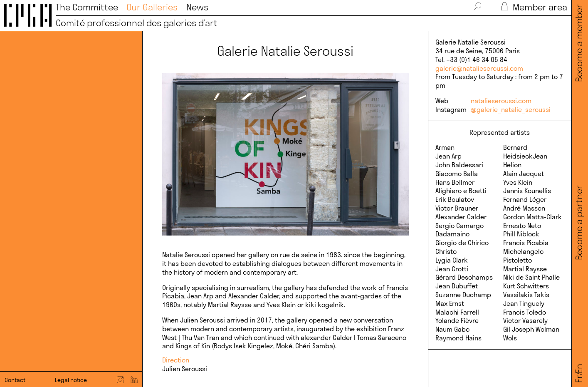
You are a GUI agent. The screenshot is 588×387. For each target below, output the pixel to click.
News (197, 7)
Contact (15, 380)
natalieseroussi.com (501, 101)
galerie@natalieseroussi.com (479, 68)
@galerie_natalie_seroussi (511, 109)
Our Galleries (152, 7)
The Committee (87, 7)
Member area (534, 7)
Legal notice (71, 380)
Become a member (579, 43)
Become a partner (579, 223)
